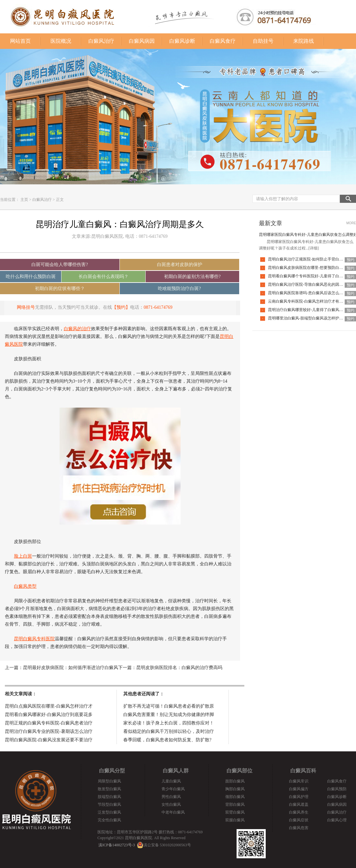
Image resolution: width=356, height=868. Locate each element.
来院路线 (304, 41)
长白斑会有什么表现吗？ (104, 277)
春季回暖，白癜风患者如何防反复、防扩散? (167, 740)
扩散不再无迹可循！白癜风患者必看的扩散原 (169, 706)
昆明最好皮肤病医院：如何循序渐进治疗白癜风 (71, 668)
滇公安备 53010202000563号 (167, 845)
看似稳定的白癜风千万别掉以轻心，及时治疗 (169, 731)
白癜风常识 (299, 781)
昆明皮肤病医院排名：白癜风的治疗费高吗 (179, 668)
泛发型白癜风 (109, 812)
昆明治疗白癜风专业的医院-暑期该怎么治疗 (49, 731)
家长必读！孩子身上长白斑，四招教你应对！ (169, 723)
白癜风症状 (299, 820)
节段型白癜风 (109, 804)
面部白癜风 (235, 781)
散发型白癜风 (109, 789)
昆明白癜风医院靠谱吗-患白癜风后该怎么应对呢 (309, 293)
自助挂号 (263, 41)
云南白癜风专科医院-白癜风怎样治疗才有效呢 (307, 301)
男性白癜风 (171, 797)
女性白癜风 (171, 804)
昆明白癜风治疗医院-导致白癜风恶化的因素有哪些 (311, 284)
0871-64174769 (158, 307)
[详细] (314, 248)
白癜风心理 (337, 820)
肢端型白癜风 (109, 797)
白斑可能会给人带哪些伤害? (60, 265)
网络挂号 (26, 307)
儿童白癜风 (171, 781)
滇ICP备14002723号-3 (117, 845)
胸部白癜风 (235, 789)
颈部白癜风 (235, 797)
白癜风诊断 (182, 41)
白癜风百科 (303, 771)
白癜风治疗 (101, 41)
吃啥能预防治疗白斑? (179, 289)
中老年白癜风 (173, 812)
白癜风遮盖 (299, 804)
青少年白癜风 (173, 789)
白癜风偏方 (299, 789)
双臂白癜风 (235, 812)
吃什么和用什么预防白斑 (31, 277)
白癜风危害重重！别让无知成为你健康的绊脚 (169, 715)
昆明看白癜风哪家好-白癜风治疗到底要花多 (49, 715)
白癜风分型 (112, 771)
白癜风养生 (299, 812)
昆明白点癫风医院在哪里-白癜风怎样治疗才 (49, 706)
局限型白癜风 (109, 781)
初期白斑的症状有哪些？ (60, 289)
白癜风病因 (142, 41)
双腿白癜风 (235, 820)
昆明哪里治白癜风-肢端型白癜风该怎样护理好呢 (309, 318)
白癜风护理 (299, 797)
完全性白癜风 (109, 820)
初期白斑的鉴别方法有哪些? (192, 277)
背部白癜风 (235, 804)
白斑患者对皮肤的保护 (180, 265)
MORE (351, 223)
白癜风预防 (337, 789)
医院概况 (61, 41)
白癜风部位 (239, 771)
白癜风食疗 (223, 41)
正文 (60, 200)
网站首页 (20, 41)
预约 (350, 260)
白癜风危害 (299, 828)
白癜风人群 (176, 771)
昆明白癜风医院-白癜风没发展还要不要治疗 (49, 740)
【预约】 (121, 307)
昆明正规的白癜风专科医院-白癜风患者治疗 (49, 723)
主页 (24, 200)
